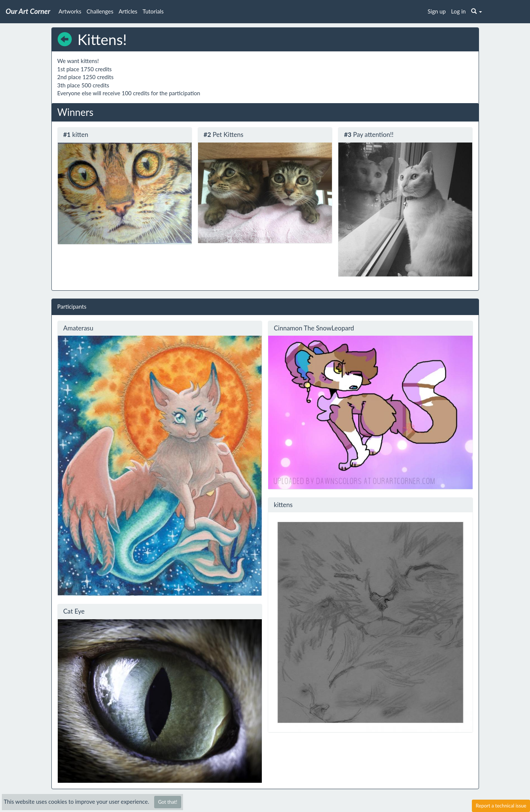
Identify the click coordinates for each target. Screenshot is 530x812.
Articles (128, 11)
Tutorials (153, 11)
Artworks (70, 11)
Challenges (100, 11)
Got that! (167, 802)
